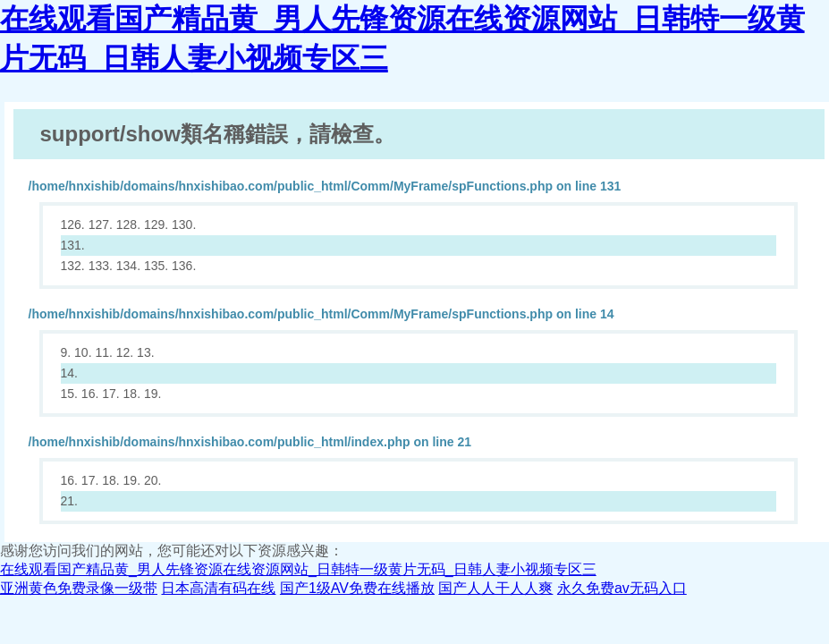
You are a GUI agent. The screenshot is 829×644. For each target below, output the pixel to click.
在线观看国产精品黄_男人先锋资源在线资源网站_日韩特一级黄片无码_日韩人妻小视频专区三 (298, 569)
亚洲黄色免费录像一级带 (79, 588)
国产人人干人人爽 (495, 588)
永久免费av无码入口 (622, 588)
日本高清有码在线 (218, 588)
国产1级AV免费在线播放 (357, 588)
